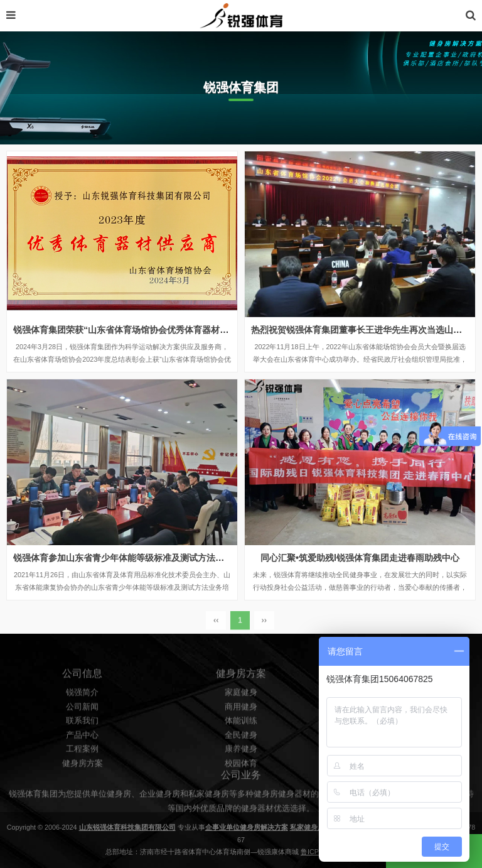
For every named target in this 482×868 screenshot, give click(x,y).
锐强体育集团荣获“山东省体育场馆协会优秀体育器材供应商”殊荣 (141, 330)
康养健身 (241, 777)
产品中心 (82, 762)
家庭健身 (241, 720)
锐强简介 (82, 720)
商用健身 (241, 734)
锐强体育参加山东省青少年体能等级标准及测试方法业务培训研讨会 (145, 558)
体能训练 (241, 749)
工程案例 (82, 777)
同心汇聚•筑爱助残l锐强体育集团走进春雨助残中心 (360, 558)
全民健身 (241, 762)
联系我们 (82, 749)
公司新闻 (82, 734)
